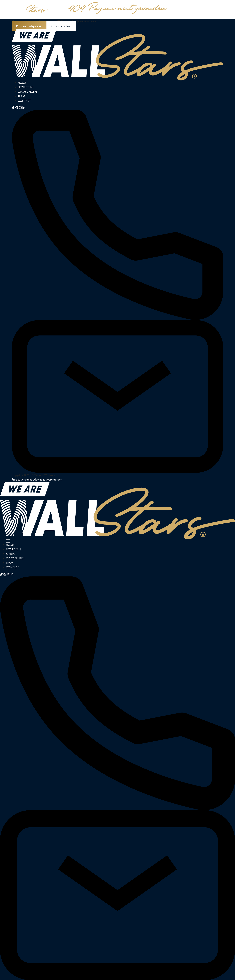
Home (77, 8)
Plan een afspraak (29, 26)
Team (153, 8)
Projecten (95, 8)
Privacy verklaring (23, 479)
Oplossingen (133, 8)
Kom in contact (61, 26)
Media (113, 8)
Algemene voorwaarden (48, 479)
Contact (169, 8)
